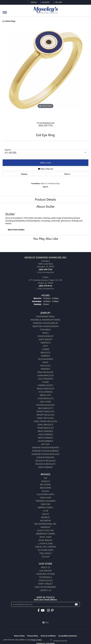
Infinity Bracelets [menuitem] (46, 412)
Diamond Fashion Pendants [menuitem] (46, 448)
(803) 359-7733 (46, 125)
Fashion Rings (10, 21)
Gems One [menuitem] (45, 504)
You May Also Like (46, 239)
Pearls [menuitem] (45, 333)
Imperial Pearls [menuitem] (45, 507)
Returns (67, 174)
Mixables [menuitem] (45, 517)
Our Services (45, 571)
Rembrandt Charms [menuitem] (45, 534)
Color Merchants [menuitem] (45, 494)
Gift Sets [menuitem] (46, 444)
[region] (45, 73)
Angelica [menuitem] (45, 481)
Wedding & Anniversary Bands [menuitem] (46, 320)
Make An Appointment (45, 587)
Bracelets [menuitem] (45, 353)
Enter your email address (46, 600)
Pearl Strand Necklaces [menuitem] (46, 421)
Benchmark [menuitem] (45, 488)
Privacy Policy (36, 640)
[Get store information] (46, 272)
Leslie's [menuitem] (45, 514)
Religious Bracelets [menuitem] (45, 464)
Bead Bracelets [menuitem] (45, 408)
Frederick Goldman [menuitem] (45, 501)
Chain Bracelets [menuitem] (46, 398)
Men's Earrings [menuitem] (46, 438)
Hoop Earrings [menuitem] (45, 434)
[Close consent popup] (51, 640)
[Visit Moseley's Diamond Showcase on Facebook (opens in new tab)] (39, 610)
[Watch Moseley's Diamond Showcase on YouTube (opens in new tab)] (43, 610)
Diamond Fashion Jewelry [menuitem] (45, 323)
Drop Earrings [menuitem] (45, 467)
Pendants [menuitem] (45, 369)
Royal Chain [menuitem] (45, 537)
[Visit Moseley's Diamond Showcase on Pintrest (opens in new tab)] (52, 610)
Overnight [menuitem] (45, 527)
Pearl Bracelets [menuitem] (46, 425)
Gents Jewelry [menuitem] (45, 339)
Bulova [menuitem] (45, 491)
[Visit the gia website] (45, 623)
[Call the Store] (45, 269)
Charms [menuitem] (45, 349)
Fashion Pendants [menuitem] (45, 457)
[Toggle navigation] (5, 14)
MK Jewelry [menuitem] (46, 521)
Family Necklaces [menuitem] (45, 418)
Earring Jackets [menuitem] (45, 385)
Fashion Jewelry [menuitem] (45, 336)
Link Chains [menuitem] (45, 402)
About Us (46, 567)
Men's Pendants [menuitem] (45, 431)
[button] (33, 2)
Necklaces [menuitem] (46, 366)
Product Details (45, 199)
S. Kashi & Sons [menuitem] (45, 544)
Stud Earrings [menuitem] (45, 392)
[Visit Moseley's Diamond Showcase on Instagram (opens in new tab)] (48, 610)
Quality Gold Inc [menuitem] (45, 530)
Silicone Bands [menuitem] (46, 359)
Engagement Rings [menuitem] (45, 316)
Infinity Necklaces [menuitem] (45, 415)
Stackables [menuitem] (45, 330)
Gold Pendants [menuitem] (45, 379)
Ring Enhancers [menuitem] (45, 372)
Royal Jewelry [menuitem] (45, 540)
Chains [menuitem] (46, 382)
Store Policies (45, 580)
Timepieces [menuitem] (45, 343)
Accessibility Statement (68, 636)
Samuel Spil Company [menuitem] (45, 547)
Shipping (24, 174)
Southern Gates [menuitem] (45, 550)
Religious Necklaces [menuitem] (46, 461)
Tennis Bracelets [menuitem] (46, 428)
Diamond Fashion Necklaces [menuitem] (45, 454)
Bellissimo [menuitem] (45, 485)
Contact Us (45, 590)
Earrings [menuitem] (45, 356)
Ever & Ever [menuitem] (45, 498)
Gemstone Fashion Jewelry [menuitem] (45, 326)
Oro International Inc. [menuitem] (46, 524)
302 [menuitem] (46, 478)
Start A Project (45, 584)
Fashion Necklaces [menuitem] (45, 405)
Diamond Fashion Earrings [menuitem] (45, 451)
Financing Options (46, 574)
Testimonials (45, 577)
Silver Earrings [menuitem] (45, 441)
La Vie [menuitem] (46, 511)
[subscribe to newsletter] (76, 604)
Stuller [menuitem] (45, 557)
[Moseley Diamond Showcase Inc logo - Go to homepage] (45, 9)
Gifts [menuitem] (45, 346)
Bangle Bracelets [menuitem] (45, 389)
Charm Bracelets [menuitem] (46, 375)
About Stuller (45, 206)
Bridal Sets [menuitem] (45, 395)
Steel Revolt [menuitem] (45, 553)
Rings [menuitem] (45, 362)
